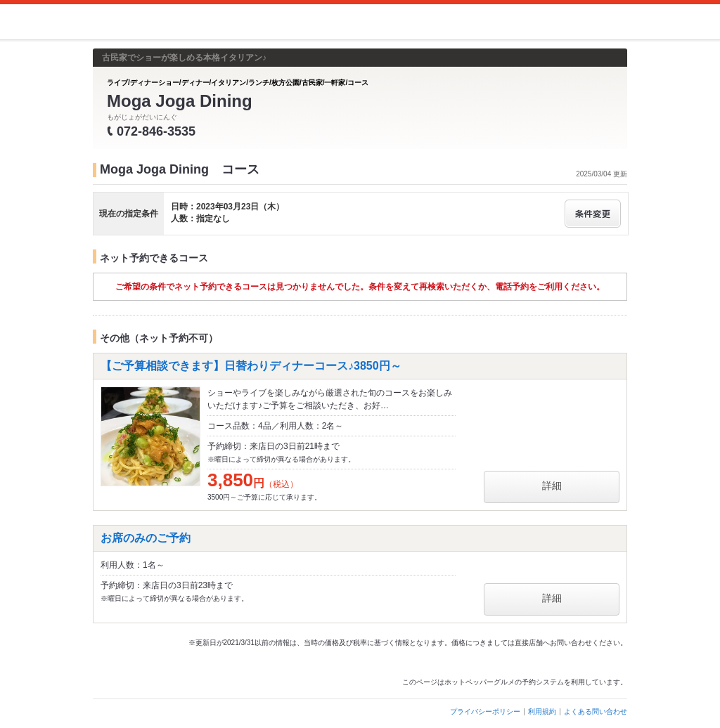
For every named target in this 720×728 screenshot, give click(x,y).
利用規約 (542, 711)
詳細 (552, 486)
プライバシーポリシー (485, 711)
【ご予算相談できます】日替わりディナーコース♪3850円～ (251, 366)
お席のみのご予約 (146, 538)
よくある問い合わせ (596, 711)
